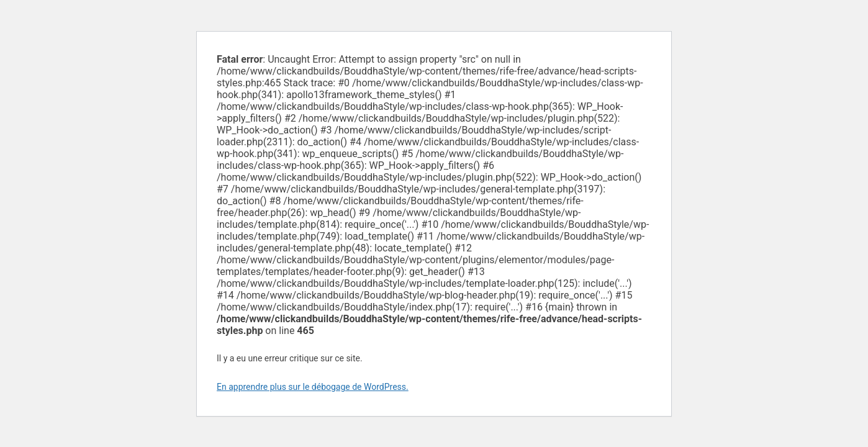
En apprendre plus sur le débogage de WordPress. (313, 387)
